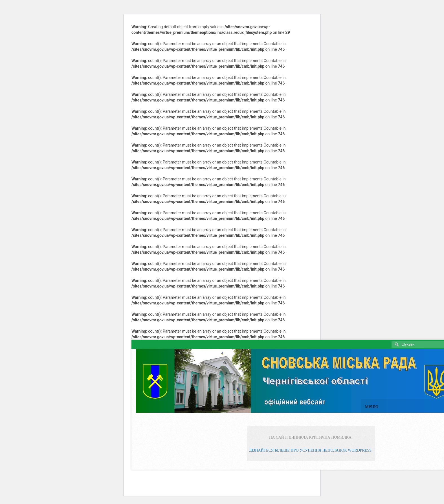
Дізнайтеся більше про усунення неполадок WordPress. (311, 450)
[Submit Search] (396, 344)
